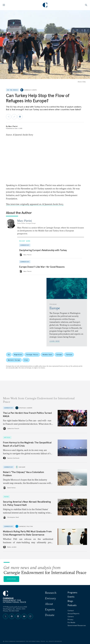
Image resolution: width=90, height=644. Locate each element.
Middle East (47, 355)
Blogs (70, 601)
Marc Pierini (13, 126)
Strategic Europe (26, 408)
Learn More (55, 341)
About (49, 604)
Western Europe (14, 360)
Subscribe (11, 579)
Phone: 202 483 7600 (11, 611)
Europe (59, 355)
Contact (71, 611)
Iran (26, 360)
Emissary (22, 467)
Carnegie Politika (26, 526)
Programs (72, 592)
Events (71, 597)
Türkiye (69, 355)
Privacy (70, 619)
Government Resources (77, 625)
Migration (18, 355)
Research (51, 593)
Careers (71, 617)
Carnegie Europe (30, 90)
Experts (50, 609)
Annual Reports (73, 614)
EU (9, 355)
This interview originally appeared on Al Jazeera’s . (35, 204)
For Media (71, 622)
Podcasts (72, 605)
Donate (50, 615)
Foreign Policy (32, 355)
